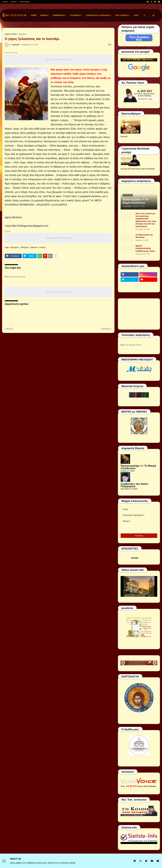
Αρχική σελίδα (10, 34)
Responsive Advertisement (58, 60)
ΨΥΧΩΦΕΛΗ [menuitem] (75, 15)
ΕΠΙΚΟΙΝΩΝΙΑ (25, 2)
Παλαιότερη (106, 329)
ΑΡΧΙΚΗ (5, 2)
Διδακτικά (34, 247)
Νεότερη (9, 329)
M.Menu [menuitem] (44, 15)
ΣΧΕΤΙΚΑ (14, 2)
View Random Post (139, 37)
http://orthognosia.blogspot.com (30, 226)
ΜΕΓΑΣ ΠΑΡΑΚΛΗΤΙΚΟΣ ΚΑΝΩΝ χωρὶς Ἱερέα (145, 248)
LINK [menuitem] (136, 15)
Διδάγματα (25, 247)
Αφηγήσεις (22, 34)
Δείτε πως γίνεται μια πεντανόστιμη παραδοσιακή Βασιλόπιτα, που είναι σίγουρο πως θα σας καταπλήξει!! (146, 220)
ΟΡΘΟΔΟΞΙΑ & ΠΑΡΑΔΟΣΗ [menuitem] (98, 15)
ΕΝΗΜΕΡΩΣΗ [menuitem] (59, 15)
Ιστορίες (43, 247)
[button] (144, 15)
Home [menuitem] (34, 15)
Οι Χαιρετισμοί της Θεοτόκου (144, 236)
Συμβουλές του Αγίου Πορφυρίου (134, 485)
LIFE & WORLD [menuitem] (122, 15)
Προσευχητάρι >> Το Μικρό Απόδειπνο (135, 201)
